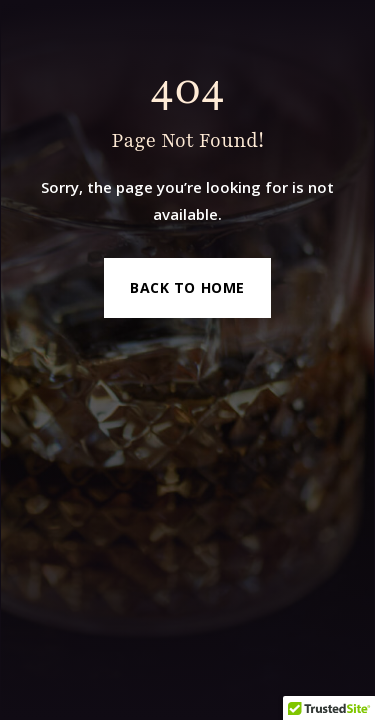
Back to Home (187, 287)
